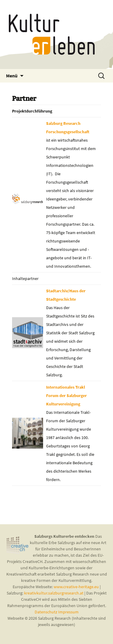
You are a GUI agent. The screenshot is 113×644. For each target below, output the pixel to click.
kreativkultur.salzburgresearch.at (54, 593)
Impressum (68, 612)
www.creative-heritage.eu (76, 587)
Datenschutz (46, 612)
